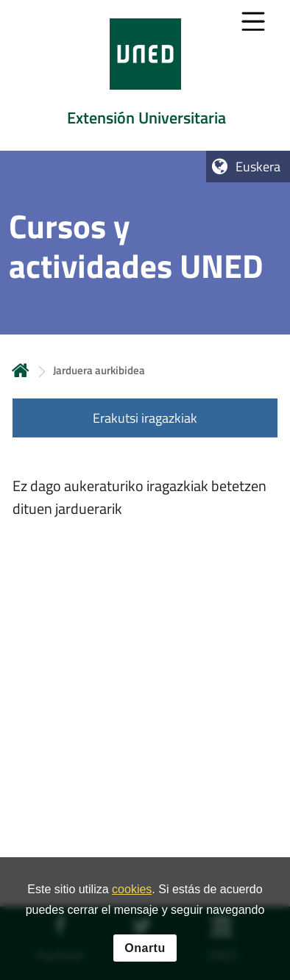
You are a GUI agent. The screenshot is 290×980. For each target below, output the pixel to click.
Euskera (258, 167)
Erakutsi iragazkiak (145, 418)
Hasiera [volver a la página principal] (21, 370)
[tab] (145, 75)
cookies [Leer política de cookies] (132, 892)
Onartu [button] (145, 950)
